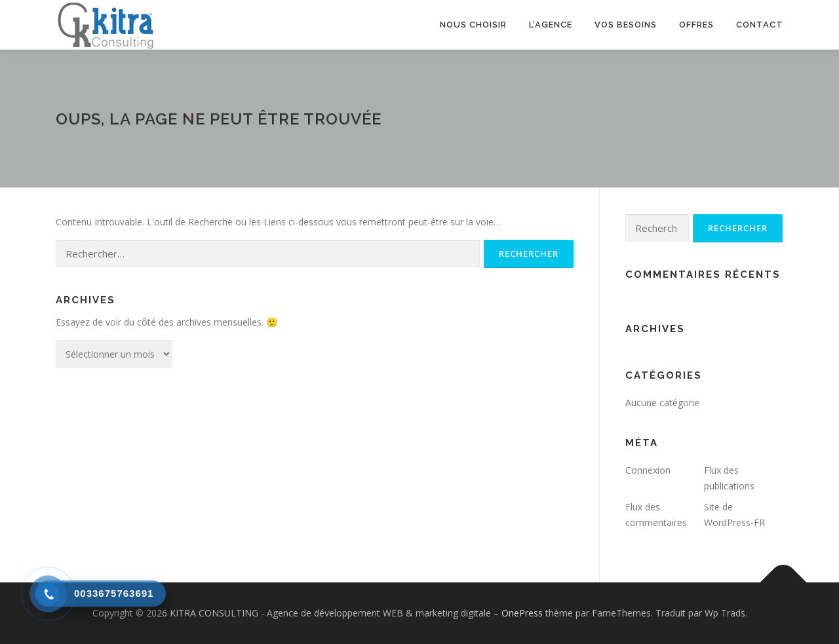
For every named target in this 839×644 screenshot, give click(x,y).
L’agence (551, 25)
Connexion (648, 470)
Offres (696, 25)
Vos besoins (626, 25)
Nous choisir (473, 25)
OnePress (522, 613)
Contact (760, 25)
